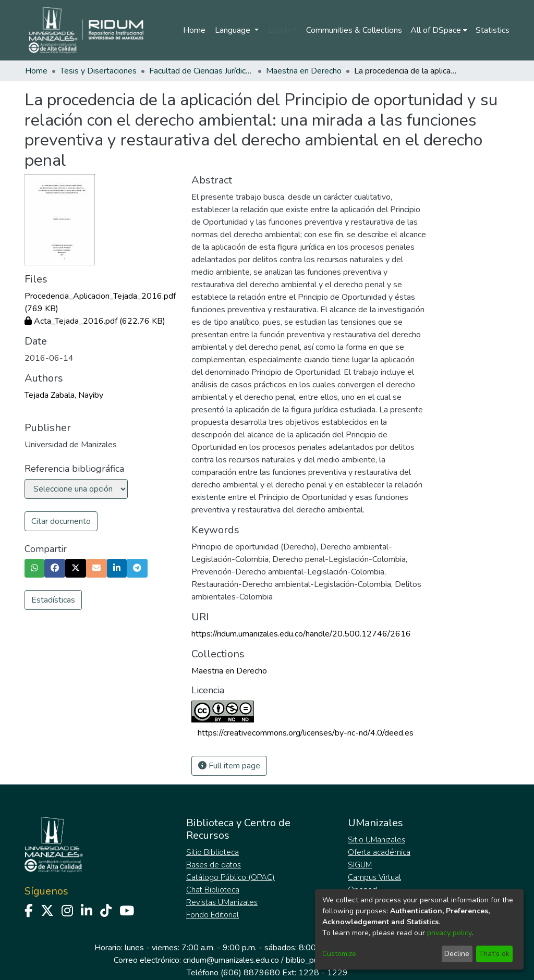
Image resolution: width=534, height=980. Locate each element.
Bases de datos (214, 865)
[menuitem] (439, 30)
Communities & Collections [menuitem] (354, 30)
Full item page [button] (229, 766)
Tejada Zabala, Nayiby (64, 395)
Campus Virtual (374, 877)
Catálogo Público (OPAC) (230, 877)
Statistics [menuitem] (493, 30)
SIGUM (360, 865)
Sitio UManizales (377, 840)
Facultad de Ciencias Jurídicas (201, 71)
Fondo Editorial (213, 915)
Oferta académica (379, 852)
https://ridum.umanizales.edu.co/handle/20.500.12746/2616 (301, 634)
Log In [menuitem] (279, 30)
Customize (339, 954)
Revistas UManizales (222, 902)
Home (194, 30)
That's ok (494, 954)
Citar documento (61, 521)
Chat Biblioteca (213, 890)
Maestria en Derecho (304, 71)
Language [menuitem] (234, 30)
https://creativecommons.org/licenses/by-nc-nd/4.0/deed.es (306, 733)
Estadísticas (53, 600)
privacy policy (449, 933)
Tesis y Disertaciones (98, 71)
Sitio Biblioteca (213, 852)
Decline (457, 954)
